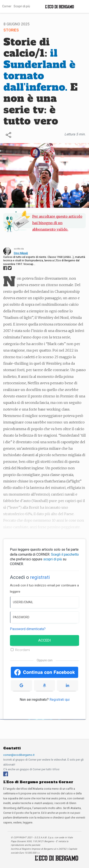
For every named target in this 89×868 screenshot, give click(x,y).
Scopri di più (22, 6)
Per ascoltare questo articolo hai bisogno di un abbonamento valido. (57, 223)
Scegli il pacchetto (65, 554)
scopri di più (52, 559)
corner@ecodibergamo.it (19, 755)
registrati (40, 577)
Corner (7, 6)
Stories (11, 30)
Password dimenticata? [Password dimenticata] (28, 629)
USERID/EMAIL (23, 602)
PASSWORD (21, 617)
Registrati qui (60, 700)
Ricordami (22, 650)
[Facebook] (6, 774)
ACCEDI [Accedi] (44, 640)
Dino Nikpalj (21, 253)
